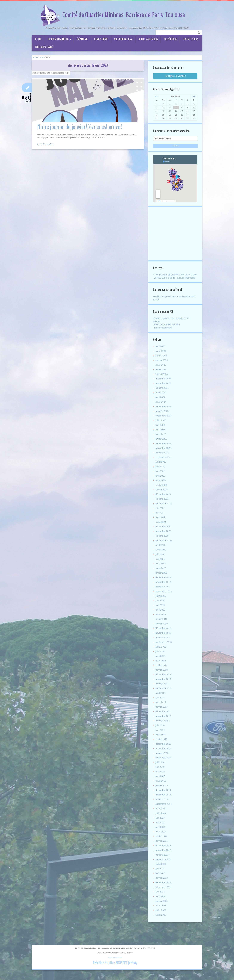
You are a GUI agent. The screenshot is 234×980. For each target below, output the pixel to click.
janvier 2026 (162, 365)
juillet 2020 (161, 555)
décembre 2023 (164, 412)
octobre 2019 (163, 592)
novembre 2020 (164, 536)
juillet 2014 (161, 818)
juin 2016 (161, 730)
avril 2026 (161, 351)
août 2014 (161, 814)
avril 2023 (161, 435)
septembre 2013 (164, 865)
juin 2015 (161, 772)
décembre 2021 (164, 499)
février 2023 (162, 444)
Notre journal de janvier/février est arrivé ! (80, 127)
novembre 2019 (164, 587)
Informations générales (59, 39)
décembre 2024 (164, 384)
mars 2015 (161, 786)
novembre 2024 (164, 388)
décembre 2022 (164, 449)
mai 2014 (161, 828)
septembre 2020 (164, 546)
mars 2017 (161, 707)
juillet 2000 (161, 920)
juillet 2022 (161, 467)
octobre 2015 (163, 758)
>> (193, 97)
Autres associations (148, 39)
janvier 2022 (162, 495)
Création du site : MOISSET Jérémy (115, 968)
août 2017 (161, 698)
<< (157, 97)
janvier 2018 (162, 675)
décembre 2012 (164, 888)
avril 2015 (161, 781)
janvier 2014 (162, 846)
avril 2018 (161, 661)
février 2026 (162, 361)
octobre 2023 (163, 416)
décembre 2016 (164, 717)
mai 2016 (161, 735)
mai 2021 (161, 518)
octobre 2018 (163, 643)
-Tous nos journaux (163, 333)
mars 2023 (161, 439)
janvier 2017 (162, 712)
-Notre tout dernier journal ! (167, 329)
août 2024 (161, 398)
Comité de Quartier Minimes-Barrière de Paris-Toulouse (124, 15)
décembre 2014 (164, 795)
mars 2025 (161, 370)
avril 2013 (161, 878)
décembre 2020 (164, 532)
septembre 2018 (164, 647)
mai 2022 (161, 476)
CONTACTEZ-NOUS (191, 39)
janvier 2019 (162, 629)
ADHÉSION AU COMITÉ (44, 47)
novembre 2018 (164, 638)
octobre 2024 (163, 393)
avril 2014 (161, 832)
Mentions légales (115, 963)
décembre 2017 (164, 680)
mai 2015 (161, 777)
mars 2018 (161, 666)
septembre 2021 (164, 509)
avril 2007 (161, 902)
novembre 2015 (164, 754)
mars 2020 (161, 573)
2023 (42, 57)
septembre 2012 (164, 892)
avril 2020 (161, 569)
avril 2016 (161, 740)
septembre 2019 (164, 596)
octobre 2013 (163, 860)
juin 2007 (161, 897)
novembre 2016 (164, 721)
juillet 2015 (161, 767)
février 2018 (162, 670)
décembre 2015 (164, 749)
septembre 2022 (164, 462)
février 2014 (162, 841)
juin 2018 (161, 657)
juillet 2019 (161, 601)
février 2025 (162, 375)
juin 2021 (161, 513)
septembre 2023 (164, 421)
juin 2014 (161, 823)
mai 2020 (161, 564)
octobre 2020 (163, 541)
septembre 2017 (164, 694)
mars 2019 (161, 620)
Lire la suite (45, 145)
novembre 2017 (164, 684)
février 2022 (162, 490)
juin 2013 (161, 874)
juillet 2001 (161, 915)
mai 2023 (161, 430)
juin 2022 (161, 472)
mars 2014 (161, 837)
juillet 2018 (161, 652)
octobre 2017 (163, 689)
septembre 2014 (164, 809)
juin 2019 (161, 606)
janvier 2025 (162, 379)
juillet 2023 (161, 425)
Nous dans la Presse (123, 39)
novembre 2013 (164, 855)
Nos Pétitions (170, 39)
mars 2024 (161, 407)
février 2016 (162, 744)
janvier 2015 (162, 791)
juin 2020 (161, 559)
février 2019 (162, 624)
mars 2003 (161, 911)
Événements (82, 39)
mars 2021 (161, 527)
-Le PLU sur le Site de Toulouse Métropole (175, 282)
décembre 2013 (164, 851)
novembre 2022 (164, 453)
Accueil (38, 39)
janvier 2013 (162, 883)
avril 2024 (161, 402)
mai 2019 (161, 610)
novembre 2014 (164, 800)
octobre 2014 (163, 804)
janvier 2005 (162, 906)
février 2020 (162, 578)
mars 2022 (161, 486)
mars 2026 (161, 356)
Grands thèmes (101, 39)
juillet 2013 (161, 869)
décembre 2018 (164, 633)
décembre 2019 (164, 583)
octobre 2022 (163, 458)
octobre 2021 (163, 504)
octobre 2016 (163, 726)
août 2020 (161, 550)
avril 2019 (161, 615)
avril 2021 (161, 523)
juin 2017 (161, 703)
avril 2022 (161, 481)
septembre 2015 (164, 763)
